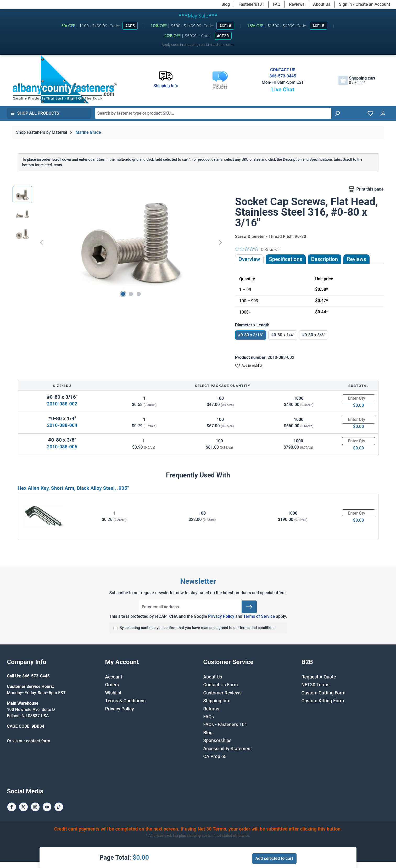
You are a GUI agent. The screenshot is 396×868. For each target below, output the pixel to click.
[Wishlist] (370, 113)
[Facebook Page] (12, 807)
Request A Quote (319, 677)
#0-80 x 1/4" (283, 335)
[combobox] (213, 113)
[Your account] (383, 113)
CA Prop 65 (215, 756)
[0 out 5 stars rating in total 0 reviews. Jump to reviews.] (257, 249)
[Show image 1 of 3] (123, 294)
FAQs (209, 717)
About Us (322, 4)
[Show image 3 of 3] (139, 294)
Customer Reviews (222, 693)
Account (114, 677)
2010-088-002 (62, 404)
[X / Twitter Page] (23, 807)
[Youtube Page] (47, 807)
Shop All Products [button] (35, 113)
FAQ (277, 4)
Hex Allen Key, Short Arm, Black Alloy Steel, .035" (73, 488)
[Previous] (41, 242)
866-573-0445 (283, 76)
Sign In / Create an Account (364, 4)
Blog (226, 4)
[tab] (325, 259)
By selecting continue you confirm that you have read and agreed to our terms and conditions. (198, 628)
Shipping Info (217, 701)
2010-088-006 (62, 447)
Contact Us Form (221, 685)
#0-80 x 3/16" (251, 335)
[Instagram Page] (35, 807)
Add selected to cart (274, 858)
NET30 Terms (316, 685)
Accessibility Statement (228, 749)
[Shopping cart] (357, 80)
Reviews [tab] (356, 259)
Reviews (297, 4)
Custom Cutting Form (324, 693)
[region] (119, 242)
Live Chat (283, 90)
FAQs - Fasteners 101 (225, 725)
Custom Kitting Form (323, 701)
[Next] (220, 242)
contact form (38, 741)
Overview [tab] (249, 259)
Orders (112, 685)
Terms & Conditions (126, 701)
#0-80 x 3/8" (314, 335)
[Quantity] (359, 398)
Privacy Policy (221, 616)
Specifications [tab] (286, 259)
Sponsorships (217, 741)
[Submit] (249, 607)
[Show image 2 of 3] (131, 294)
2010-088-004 (62, 425)
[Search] (337, 113)
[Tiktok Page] (59, 807)
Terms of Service (259, 616)
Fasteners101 (251, 4)
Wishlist (113, 693)
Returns (211, 709)
